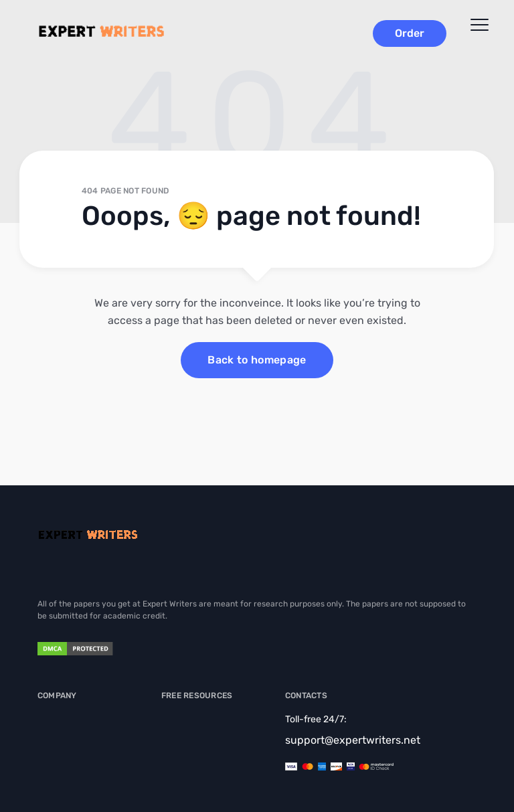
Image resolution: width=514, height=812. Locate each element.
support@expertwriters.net (353, 740)
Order (410, 33)
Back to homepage (257, 360)
